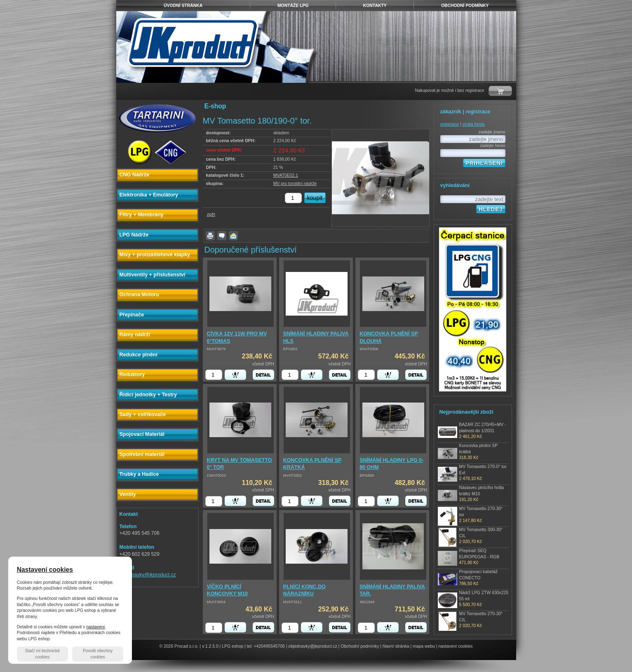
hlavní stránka (396, 646)
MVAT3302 (293, 475)
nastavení (95, 627)
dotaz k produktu (222, 236)
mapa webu (424, 646)
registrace (450, 124)
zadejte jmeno (492, 132)
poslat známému (233, 236)
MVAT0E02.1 (286, 175)
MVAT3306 (369, 349)
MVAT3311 (293, 602)
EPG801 (290, 349)
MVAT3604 (216, 602)
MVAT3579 (216, 349)
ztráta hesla (474, 124)
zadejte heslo (492, 146)
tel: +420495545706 (266, 646)
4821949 (367, 602)
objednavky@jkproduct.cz (148, 575)
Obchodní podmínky (360, 646)
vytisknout (210, 236)
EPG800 (367, 475)
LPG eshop (233, 646)
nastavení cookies (455, 646)
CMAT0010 (217, 475)
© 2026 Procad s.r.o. (179, 646)
